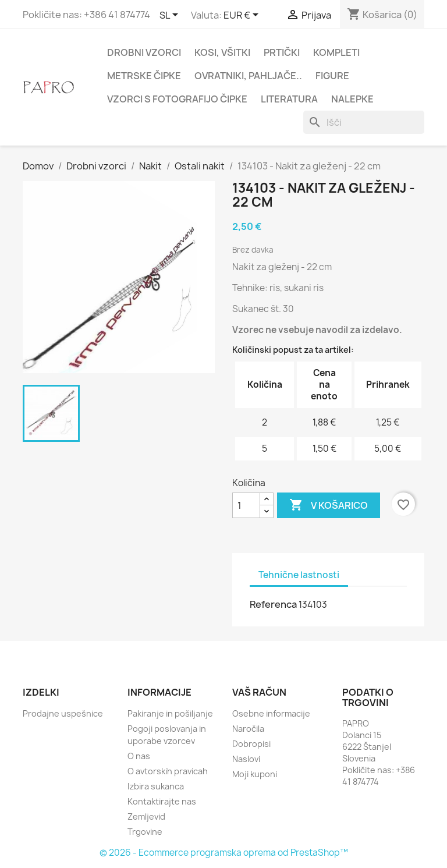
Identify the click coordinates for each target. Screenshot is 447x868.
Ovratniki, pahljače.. (248, 76)
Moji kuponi (255, 774)
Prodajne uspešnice (63, 713)
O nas (139, 756)
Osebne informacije (271, 713)
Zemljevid (146, 816)
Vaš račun (259, 692)
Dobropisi (251, 744)
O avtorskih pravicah (168, 771)
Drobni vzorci (144, 52)
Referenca (273, 604)
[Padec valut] (243, 16)
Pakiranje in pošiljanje (170, 713)
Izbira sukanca (156, 786)
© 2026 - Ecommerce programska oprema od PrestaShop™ (224, 853)
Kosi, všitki (222, 52)
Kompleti (336, 52)
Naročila (248, 729)
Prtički (282, 52)
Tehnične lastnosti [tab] (299, 575)
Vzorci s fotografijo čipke (177, 99)
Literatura (289, 99)
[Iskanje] (364, 122)
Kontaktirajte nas (162, 801)
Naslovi (246, 759)
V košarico (329, 505)
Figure (332, 76)
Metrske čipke (144, 76)
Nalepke (352, 99)
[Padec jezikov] (171, 16)
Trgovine (145, 832)
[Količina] (246, 505)
